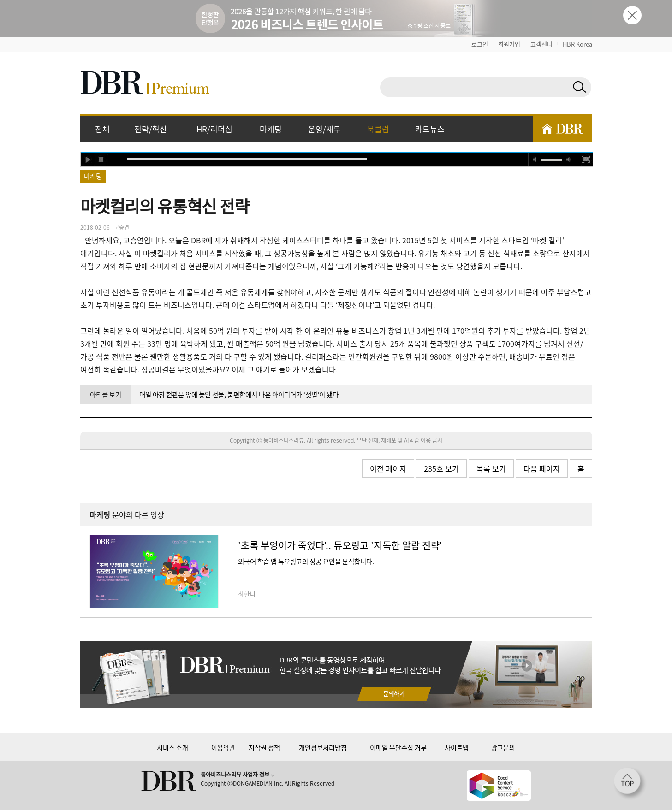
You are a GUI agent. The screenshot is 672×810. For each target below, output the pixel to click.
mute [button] (535, 160)
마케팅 (271, 129)
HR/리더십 (214, 129)
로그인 (480, 44)
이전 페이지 (388, 468)
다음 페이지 (542, 468)
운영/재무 (324, 129)
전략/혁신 (151, 129)
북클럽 (378, 129)
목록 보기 (491, 468)
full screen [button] (586, 160)
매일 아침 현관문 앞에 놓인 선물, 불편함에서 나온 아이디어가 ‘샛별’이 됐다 (239, 395)
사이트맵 (457, 747)
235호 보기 (441, 468)
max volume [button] (569, 160)
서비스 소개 (172, 747)
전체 (102, 129)
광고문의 (503, 747)
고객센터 (541, 44)
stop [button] (101, 160)
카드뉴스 (430, 129)
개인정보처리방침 (323, 747)
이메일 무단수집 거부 (398, 747)
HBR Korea (577, 44)
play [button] (88, 160)
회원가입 (509, 44)
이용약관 (223, 747)
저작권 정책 (264, 747)
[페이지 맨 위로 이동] (630, 784)
